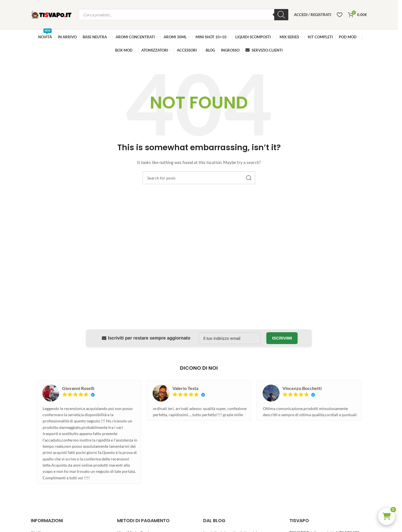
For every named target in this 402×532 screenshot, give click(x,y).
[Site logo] (52, 14)
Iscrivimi (282, 338)
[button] (386, 517)
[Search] (199, 178)
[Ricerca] (281, 15)
